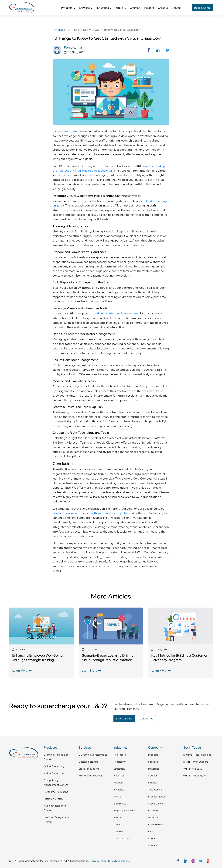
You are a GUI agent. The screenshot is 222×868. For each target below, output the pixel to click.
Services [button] (84, 8)
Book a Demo (202, 8)
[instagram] (193, 861)
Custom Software (89, 762)
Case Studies (155, 804)
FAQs (151, 831)
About (152, 838)
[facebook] (178, 861)
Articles (58, 30)
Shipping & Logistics (125, 810)
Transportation (122, 838)
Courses (135, 8)
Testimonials (155, 790)
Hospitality (120, 762)
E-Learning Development (93, 755)
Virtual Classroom (54, 773)
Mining (117, 824)
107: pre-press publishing (197, 755)
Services (153, 762)
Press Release (156, 824)
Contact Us (146, 719)
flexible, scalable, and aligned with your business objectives (92, 513)
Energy (117, 817)
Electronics (120, 804)
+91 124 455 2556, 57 (195, 776)
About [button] (119, 8)
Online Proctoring (54, 766)
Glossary (153, 817)
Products (153, 755)
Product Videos (157, 797)
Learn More (22, 671)
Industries (154, 769)
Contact (177, 8)
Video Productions (89, 769)
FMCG (117, 797)
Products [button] (67, 8)
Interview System (54, 799)
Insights (149, 8)
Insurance (119, 790)
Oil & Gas (118, 831)
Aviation (118, 783)
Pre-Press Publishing (90, 776)
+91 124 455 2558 (193, 769)
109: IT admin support (195, 762)
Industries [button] (102, 8)
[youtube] (208, 861)
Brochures (154, 810)
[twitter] (201, 861)
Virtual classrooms (65, 131)
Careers (163, 8)
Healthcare (120, 755)
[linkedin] (186, 861)
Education (119, 769)
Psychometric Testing (56, 792)
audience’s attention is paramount (116, 313)
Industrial (119, 776)
